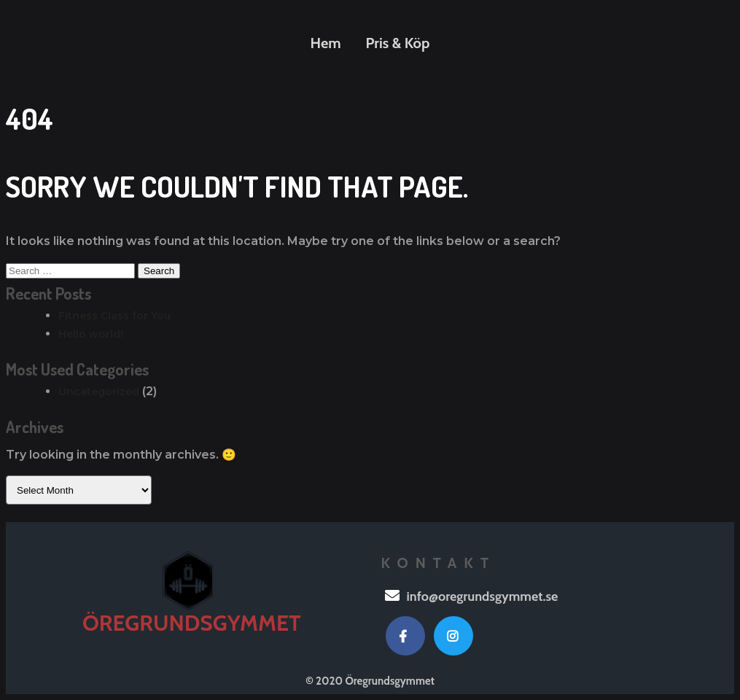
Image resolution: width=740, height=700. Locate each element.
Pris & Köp (398, 43)
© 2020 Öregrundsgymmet (370, 681)
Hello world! (91, 334)
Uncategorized (99, 392)
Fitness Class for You (114, 316)
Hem (326, 43)
